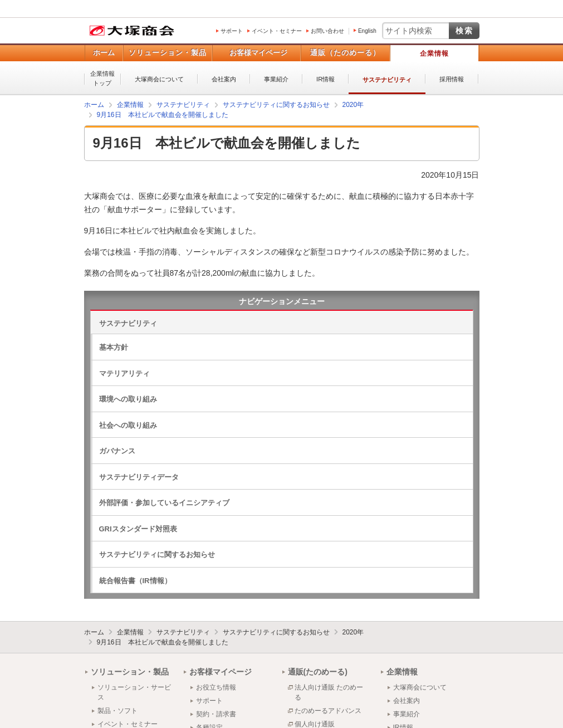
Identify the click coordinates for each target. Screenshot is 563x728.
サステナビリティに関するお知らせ (157, 554)
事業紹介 (276, 79)
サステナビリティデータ (139, 477)
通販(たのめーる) (318, 672)
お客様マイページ (258, 53)
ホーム (104, 53)
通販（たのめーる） (345, 53)
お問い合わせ (327, 31)
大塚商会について (159, 79)
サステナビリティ (387, 80)
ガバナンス (117, 451)
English (367, 31)
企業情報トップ (102, 78)
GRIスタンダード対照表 (138, 529)
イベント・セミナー (277, 31)
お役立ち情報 (216, 687)
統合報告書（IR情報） (135, 581)
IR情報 (325, 79)
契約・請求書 (216, 714)
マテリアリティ (124, 373)
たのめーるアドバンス (328, 711)
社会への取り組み (128, 425)
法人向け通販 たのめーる (329, 692)
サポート (232, 31)
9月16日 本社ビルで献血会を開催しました (163, 642)
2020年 (353, 632)
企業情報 (434, 53)
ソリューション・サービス (134, 692)
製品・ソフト (118, 711)
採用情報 (452, 79)
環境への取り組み (128, 399)
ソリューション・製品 (168, 53)
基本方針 (114, 347)
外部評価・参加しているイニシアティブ (164, 503)
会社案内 (224, 79)
